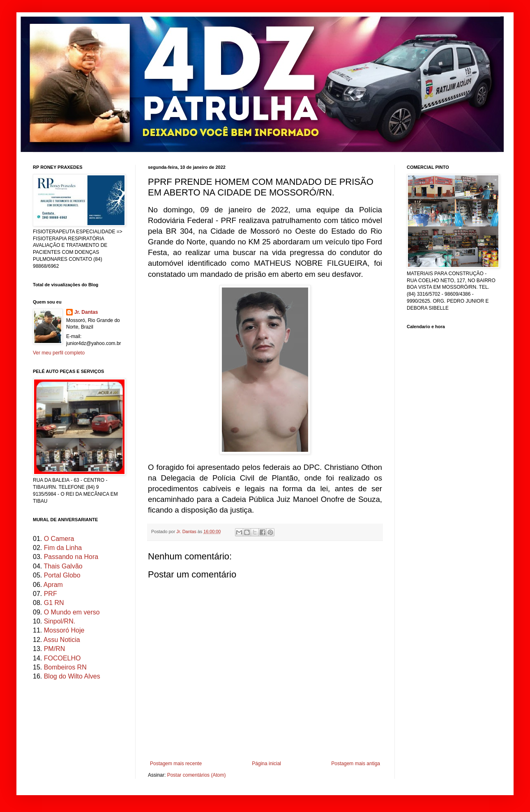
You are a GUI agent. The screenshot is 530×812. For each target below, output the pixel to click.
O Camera (59, 539)
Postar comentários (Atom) (197, 775)
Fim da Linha (63, 548)
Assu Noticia (62, 640)
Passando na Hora (71, 557)
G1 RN (54, 603)
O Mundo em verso (72, 612)
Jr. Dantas (187, 531)
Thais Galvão (63, 566)
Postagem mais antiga (356, 764)
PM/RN (55, 649)
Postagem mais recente (176, 764)
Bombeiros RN (65, 667)
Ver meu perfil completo (59, 353)
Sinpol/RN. (60, 621)
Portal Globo (62, 575)
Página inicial (266, 764)
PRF (51, 594)
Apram (53, 585)
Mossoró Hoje (64, 630)
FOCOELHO (62, 658)
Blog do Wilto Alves (72, 676)
